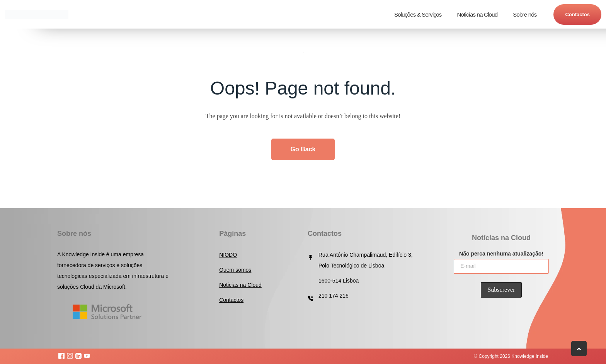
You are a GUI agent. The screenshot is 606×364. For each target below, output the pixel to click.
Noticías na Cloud (477, 14)
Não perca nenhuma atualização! (501, 253)
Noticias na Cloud (240, 285)
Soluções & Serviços (418, 14)
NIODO (228, 255)
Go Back (303, 149)
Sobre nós (525, 14)
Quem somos (235, 270)
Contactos (577, 14)
